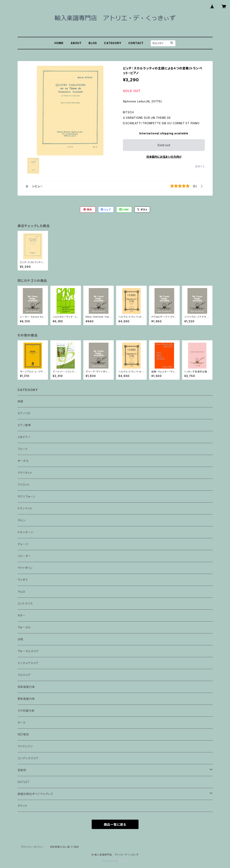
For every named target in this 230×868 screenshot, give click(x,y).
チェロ (21, 592)
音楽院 (22, 770)
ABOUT (76, 43)
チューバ (23, 544)
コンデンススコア (28, 758)
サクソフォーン (27, 496)
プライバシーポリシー (32, 847)
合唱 (20, 639)
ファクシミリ (25, 746)
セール (22, 722)
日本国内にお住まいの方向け (164, 157)
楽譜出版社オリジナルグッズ (35, 794)
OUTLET (24, 782)
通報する (200, 166)
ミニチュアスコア (28, 663)
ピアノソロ (24, 413)
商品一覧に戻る (115, 825)
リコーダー (24, 556)
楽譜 (20, 401)
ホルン (22, 520)
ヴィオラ (23, 580)
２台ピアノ (24, 437)
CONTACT (136, 43)
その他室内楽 (26, 711)
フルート (23, 449)
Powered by (115, 861)
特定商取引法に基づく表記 (65, 847)
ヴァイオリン (25, 568)
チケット (23, 806)
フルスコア (24, 675)
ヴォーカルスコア (28, 651)
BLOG (93, 43)
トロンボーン (25, 532)
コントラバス (25, 603)
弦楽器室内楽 (26, 687)
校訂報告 (23, 734)
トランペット (25, 508)
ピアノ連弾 (24, 425)
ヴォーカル (24, 627)
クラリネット (25, 473)
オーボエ (23, 461)
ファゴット (24, 485)
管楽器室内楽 (26, 699)
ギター (22, 615)
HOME (59, 43)
